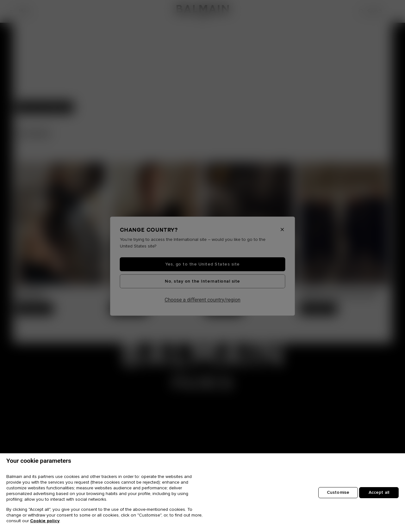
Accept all (379, 492)
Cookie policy (45, 521)
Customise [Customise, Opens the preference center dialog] (338, 492)
